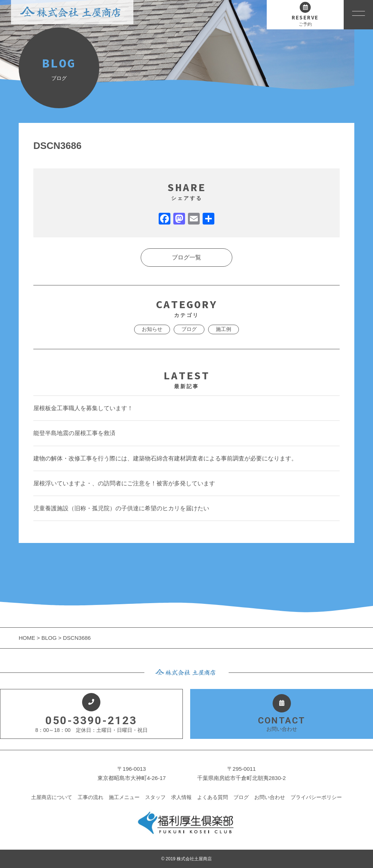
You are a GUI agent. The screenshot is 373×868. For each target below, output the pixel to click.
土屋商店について (52, 797)
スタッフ (155, 797)
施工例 (224, 329)
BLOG (49, 638)
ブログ (189, 329)
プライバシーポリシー (316, 797)
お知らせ (152, 329)
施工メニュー (124, 797)
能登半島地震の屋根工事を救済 (74, 433)
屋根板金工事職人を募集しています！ (83, 408)
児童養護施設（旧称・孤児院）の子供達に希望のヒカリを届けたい (121, 508)
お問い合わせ (270, 797)
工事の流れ (91, 797)
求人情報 (181, 797)
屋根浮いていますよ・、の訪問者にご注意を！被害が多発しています (124, 483)
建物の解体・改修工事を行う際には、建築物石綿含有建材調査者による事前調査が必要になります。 (165, 458)
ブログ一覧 (186, 257)
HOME (28, 638)
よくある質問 (213, 797)
